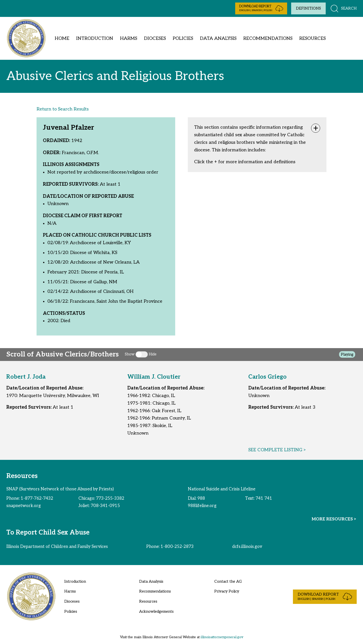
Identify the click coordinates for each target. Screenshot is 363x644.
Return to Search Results (63, 109)
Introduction (95, 38)
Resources (312, 38)
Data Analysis (218, 38)
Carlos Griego (267, 377)
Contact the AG (228, 581)
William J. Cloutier (154, 377)
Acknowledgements (156, 611)
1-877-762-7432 (37, 498)
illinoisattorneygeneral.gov (222, 637)
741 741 (264, 498)
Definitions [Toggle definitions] (308, 8)
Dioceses (155, 38)
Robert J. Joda (26, 377)
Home (62, 38)
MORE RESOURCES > (334, 519)
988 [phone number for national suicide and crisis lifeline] (201, 498)
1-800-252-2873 (177, 547)
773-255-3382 (110, 498)
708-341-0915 (105, 506)
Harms (129, 38)
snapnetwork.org (24, 506)
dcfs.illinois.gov (247, 547)
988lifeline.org (202, 506)
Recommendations (268, 38)
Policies (183, 38)
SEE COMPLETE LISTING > (277, 450)
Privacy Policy (227, 591)
